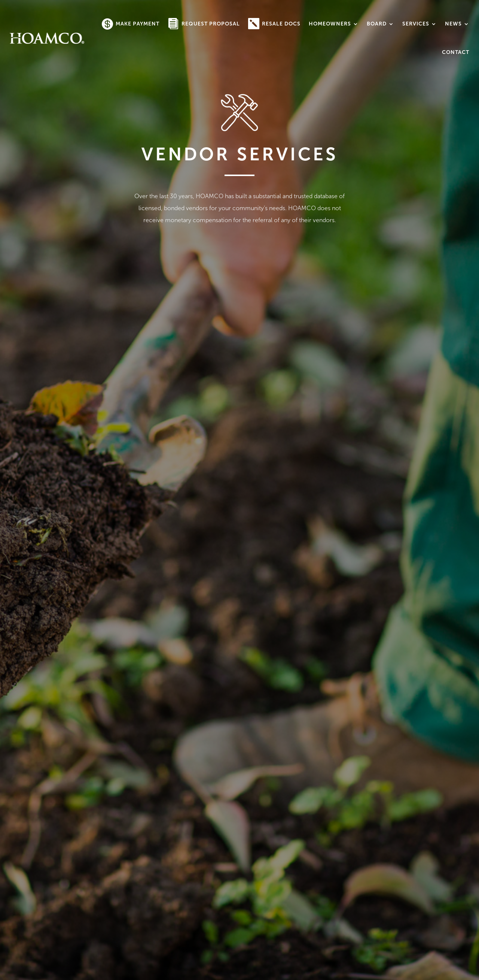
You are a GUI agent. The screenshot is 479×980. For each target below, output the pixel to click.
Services (416, 24)
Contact (456, 52)
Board (377, 24)
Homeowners (330, 24)
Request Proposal (211, 24)
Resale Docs (281, 24)
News (453, 24)
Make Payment (138, 24)
